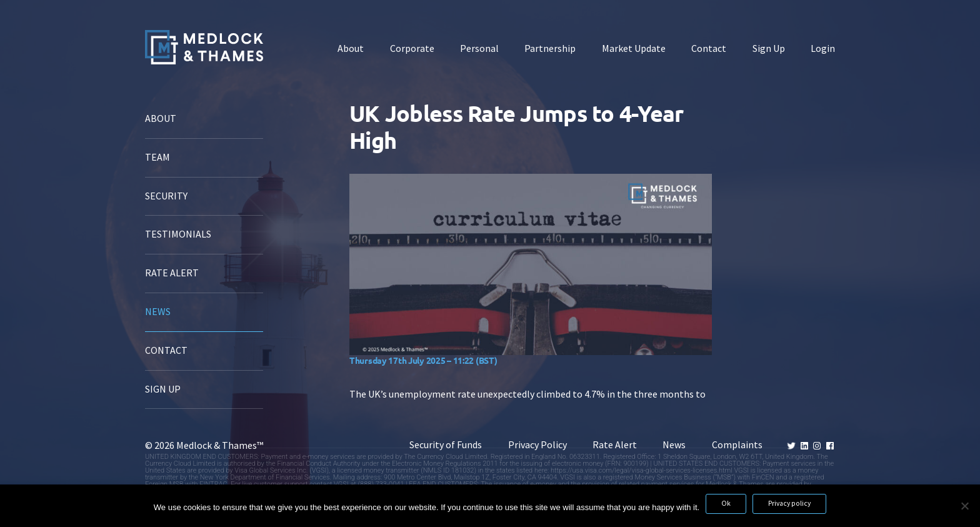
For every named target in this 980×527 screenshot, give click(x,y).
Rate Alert (172, 273)
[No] (964, 506)
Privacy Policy (537, 445)
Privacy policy (789, 503)
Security (166, 196)
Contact (709, 48)
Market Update (634, 48)
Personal (479, 48)
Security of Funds (446, 445)
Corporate (412, 48)
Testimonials (178, 234)
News (158, 312)
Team (157, 157)
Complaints (737, 445)
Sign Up (769, 48)
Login (823, 48)
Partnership (550, 48)
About (351, 48)
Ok (726, 503)
